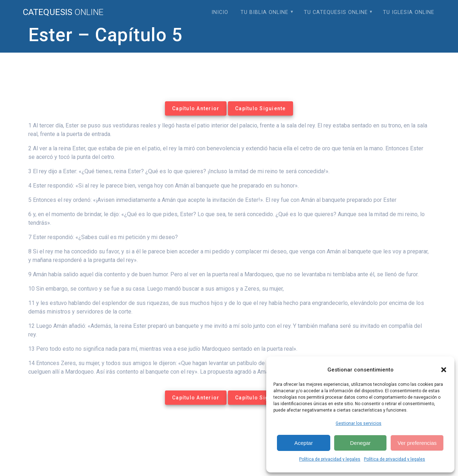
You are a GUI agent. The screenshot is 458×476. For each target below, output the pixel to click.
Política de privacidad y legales (330, 459)
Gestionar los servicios (359, 423)
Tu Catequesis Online (336, 12)
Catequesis (63, 12)
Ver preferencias (417, 443)
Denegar (360, 443)
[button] (444, 370)
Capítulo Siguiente (260, 108)
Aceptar (303, 443)
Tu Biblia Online (264, 12)
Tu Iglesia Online (409, 12)
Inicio (220, 12)
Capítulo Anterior (196, 108)
